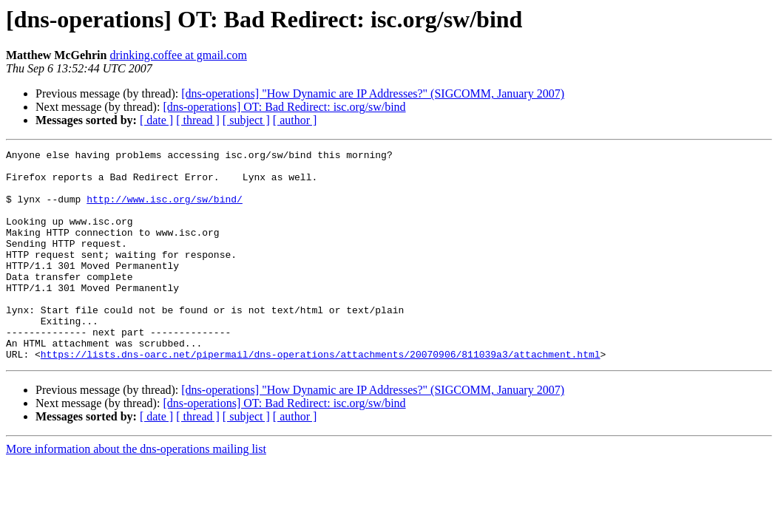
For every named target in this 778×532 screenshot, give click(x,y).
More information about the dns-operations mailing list (136, 491)
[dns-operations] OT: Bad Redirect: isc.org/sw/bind (284, 107)
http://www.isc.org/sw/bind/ (165, 210)
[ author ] (295, 120)
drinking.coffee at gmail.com (178, 55)
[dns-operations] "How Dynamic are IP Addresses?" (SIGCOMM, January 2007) (373, 93)
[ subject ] (246, 120)
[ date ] (156, 120)
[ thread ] (198, 120)
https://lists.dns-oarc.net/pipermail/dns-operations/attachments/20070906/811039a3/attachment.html (321, 396)
